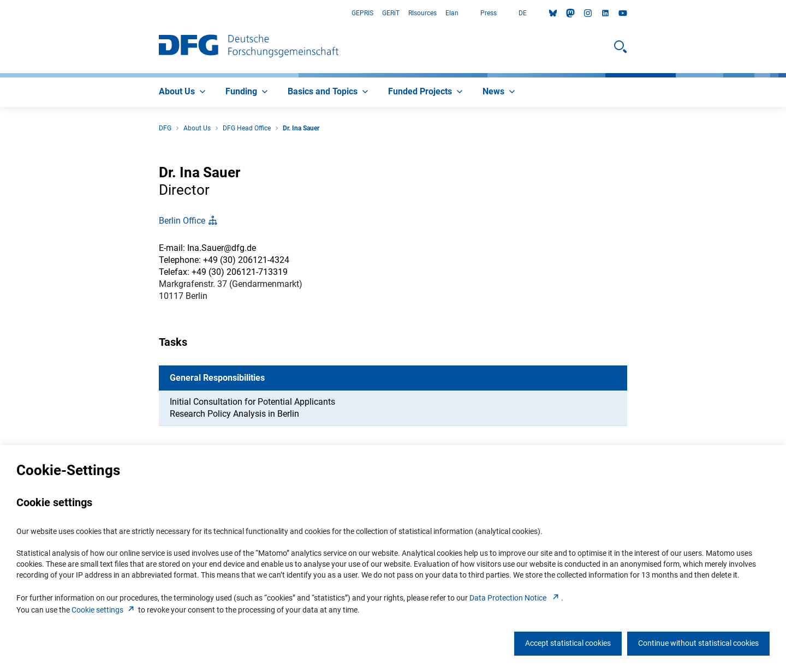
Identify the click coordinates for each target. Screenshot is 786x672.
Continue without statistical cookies (698, 643)
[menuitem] (183, 92)
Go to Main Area (0, 13)
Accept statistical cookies (568, 643)
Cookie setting (104, 610)
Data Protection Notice (515, 598)
